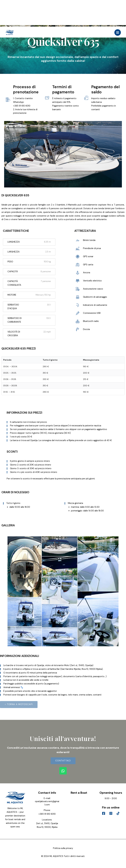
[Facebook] (104, 813)
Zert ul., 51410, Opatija (47, 823)
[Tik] (118, 813)
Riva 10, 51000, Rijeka (47, 827)
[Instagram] (111, 813)
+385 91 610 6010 (47, 814)
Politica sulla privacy (63, 848)
